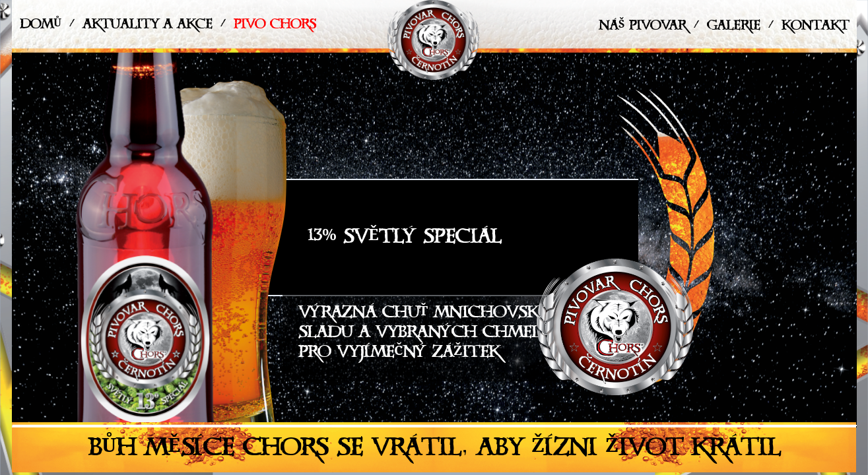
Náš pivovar (642, 28)
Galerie (734, 28)
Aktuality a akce (148, 27)
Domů (41, 27)
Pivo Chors (275, 27)
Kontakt (815, 28)
